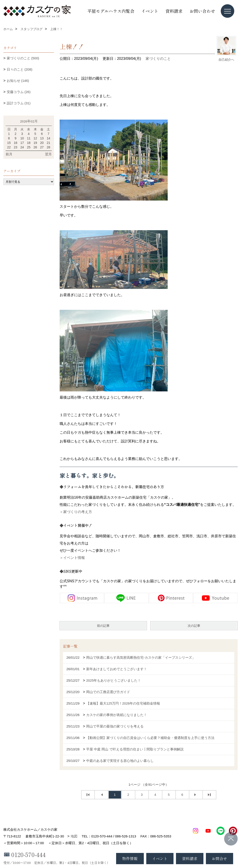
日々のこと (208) (20, 69)
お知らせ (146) (18, 81)
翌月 (48, 154)
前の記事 (103, 626)
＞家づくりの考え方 (76, 512)
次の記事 (194, 626)
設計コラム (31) (19, 103)
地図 (74, 836)
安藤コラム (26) (19, 92)
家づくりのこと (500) (23, 58)
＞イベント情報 (72, 558)
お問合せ (219, 858)
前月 (9, 154)
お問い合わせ (202, 11)
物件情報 (130, 858)
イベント (150, 11)
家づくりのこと (158, 59)
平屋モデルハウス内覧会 (111, 11)
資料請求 (174, 11)
